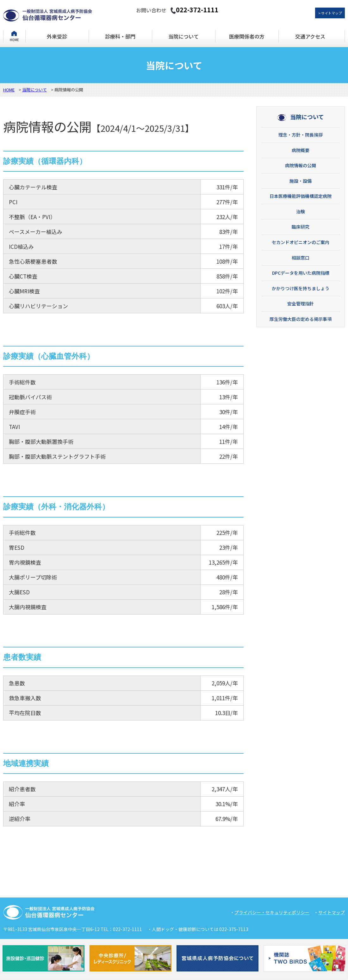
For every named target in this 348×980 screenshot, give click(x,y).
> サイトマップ (330, 13)
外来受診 (57, 36)
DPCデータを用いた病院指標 (301, 273)
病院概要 (301, 150)
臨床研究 (301, 227)
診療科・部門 (120, 36)
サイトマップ (332, 912)
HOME (14, 39)
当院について (183, 36)
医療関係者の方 (247, 36)
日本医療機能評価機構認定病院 (301, 196)
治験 (301, 211)
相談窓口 (301, 258)
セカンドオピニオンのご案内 (301, 242)
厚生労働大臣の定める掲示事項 (301, 319)
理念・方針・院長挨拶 (301, 135)
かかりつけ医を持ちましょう (301, 288)
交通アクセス (310, 36)
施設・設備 (301, 181)
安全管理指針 (301, 303)
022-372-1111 (194, 10)
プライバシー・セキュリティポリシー (272, 912)
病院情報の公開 (301, 165)
